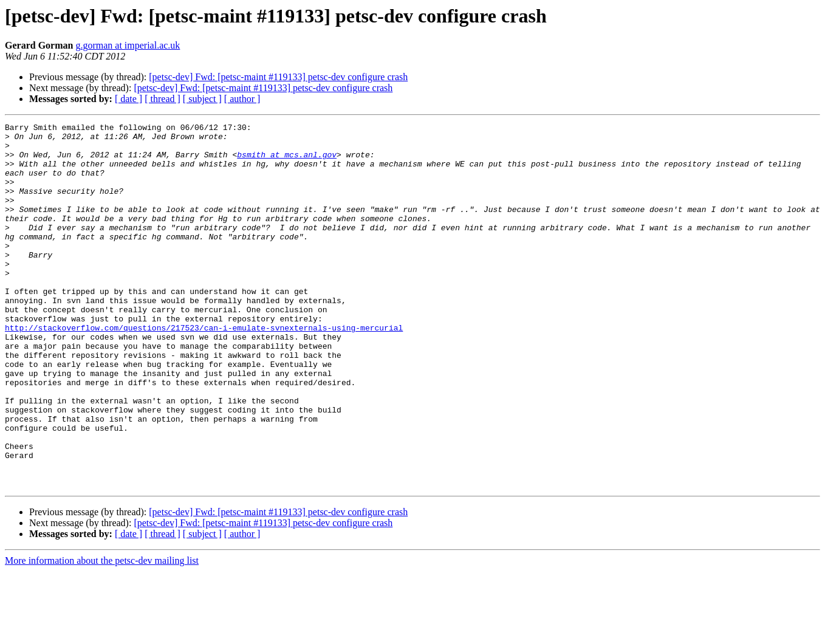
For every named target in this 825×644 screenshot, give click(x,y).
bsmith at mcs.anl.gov (287, 162)
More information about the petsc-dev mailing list (102, 633)
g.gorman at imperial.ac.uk (128, 45)
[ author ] (242, 99)
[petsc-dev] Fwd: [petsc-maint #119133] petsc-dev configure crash (278, 77)
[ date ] (128, 99)
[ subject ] (202, 99)
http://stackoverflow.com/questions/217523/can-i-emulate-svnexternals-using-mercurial (204, 369)
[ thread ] (163, 99)
